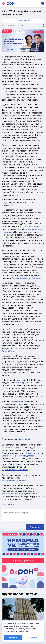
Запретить (33, 638)
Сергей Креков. (9, 351)
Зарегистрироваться (23, 560)
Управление (23, 21)
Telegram (18, 494)
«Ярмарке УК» (24, 383)
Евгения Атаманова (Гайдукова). (27, 278)
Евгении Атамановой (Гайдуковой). (19, 456)
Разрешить (13, 638)
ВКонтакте (7, 494)
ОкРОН (11, 505)
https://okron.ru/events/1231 (15, 481)
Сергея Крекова (33, 453)
